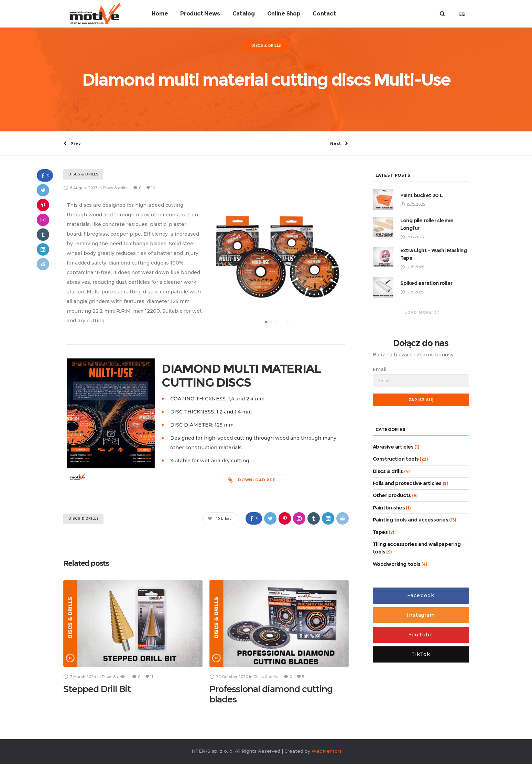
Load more (422, 312)
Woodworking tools (397, 563)
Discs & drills (83, 518)
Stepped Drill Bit (97, 689)
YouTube (421, 634)
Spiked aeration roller (426, 282)
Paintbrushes (389, 507)
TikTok (421, 654)
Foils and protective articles (407, 483)
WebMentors (327, 750)
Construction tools (396, 459)
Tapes (380, 531)
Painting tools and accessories (411, 519)
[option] (277, 256)
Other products (392, 495)
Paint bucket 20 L (422, 195)
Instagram (421, 615)
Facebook (421, 595)
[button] (266, 322)
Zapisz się (421, 399)
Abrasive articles (393, 446)
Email (380, 369)
